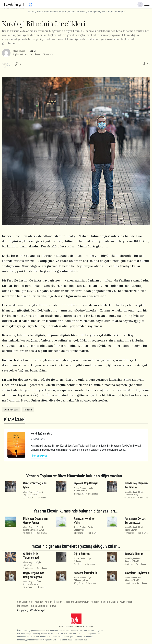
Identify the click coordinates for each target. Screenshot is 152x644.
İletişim (58, 602)
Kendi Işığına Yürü (42, 433)
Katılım (49, 602)
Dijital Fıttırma (82, 554)
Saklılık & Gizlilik (109, 602)
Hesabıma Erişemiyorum (77, 602)
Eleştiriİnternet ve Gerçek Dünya (34, 528)
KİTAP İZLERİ (15, 420)
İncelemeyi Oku (40, 456)
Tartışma (28, 410)
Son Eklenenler (25, 602)
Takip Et (32, 51)
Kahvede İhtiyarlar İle (86, 573)
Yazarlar (39, 602)
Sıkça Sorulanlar (40, 606)
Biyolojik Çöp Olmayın (86, 483)
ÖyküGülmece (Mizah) (133, 560)
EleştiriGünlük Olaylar (84, 528)
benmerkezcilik (11, 410)
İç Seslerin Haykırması (137, 573)
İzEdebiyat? (23, 606)
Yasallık (95, 602)
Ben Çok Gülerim (134, 554)
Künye (53, 606)
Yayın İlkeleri (126, 602)
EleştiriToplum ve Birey (33, 493)
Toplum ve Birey (20, 54)
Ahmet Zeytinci (19, 51)
